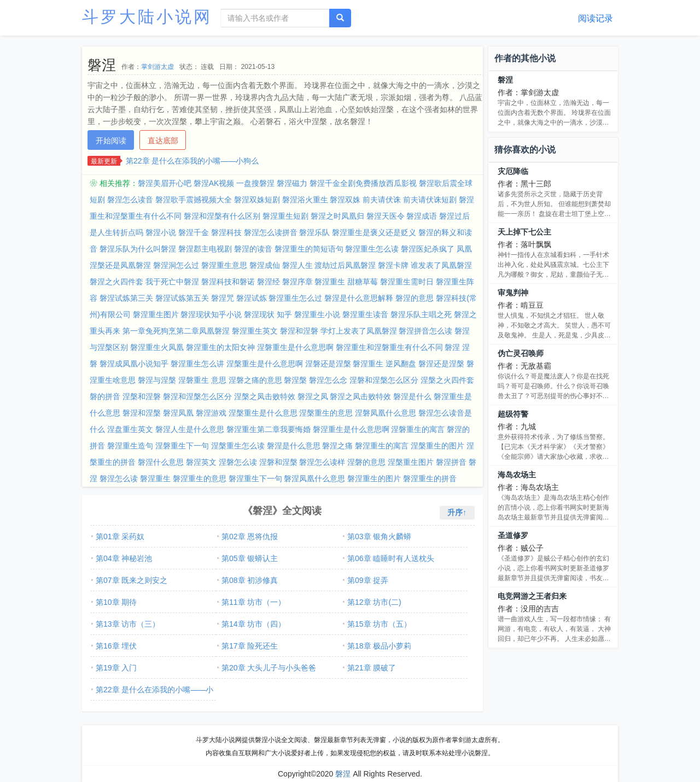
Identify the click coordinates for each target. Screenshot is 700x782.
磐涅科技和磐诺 (228, 282)
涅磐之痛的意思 (255, 380)
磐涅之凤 (313, 396)
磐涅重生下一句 (255, 478)
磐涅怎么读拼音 (271, 232)
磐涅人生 (297, 265)
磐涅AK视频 (214, 183)
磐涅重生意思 (224, 265)
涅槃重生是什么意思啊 (265, 364)
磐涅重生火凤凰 (157, 347)
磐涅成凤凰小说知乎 (134, 364)
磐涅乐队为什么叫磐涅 (138, 249)
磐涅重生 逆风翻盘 (384, 364)
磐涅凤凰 (178, 413)
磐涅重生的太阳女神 (220, 347)
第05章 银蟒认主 (250, 558)
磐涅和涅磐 (299, 331)
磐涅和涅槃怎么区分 (197, 396)
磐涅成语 (422, 216)
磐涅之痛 (337, 446)
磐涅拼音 (451, 462)
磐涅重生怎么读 (372, 249)
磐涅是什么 (412, 396)
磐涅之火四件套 (116, 282)
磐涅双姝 (345, 200)
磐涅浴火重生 (305, 200)
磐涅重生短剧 (285, 216)
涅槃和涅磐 (142, 396)
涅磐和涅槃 (278, 462)
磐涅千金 (194, 232)
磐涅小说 (161, 232)
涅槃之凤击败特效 (265, 396)
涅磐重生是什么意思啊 (295, 347)
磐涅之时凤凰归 (337, 216)
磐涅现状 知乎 (268, 314)
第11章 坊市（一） (253, 602)
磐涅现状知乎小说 (211, 314)
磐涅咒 (223, 298)
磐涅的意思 (415, 298)
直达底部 (163, 141)
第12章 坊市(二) (374, 602)
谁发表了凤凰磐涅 (441, 265)
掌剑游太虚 (157, 67)
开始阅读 (111, 141)
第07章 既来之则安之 (132, 580)
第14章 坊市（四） (253, 624)
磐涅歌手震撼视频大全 (194, 200)
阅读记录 (596, 18)
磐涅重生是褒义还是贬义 (374, 232)
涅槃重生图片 (411, 462)
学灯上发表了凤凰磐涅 (359, 331)
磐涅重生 (155, 478)
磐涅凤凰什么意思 (314, 478)
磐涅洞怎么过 (176, 265)
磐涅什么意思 (161, 462)
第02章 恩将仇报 (250, 536)
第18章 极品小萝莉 (379, 646)
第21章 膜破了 (372, 668)
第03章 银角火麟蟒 (379, 536)
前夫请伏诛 (382, 200)
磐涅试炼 (252, 298)
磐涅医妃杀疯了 (428, 249)
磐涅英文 (201, 462)
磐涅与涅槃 (157, 380)
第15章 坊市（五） (379, 624)
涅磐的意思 (366, 462)
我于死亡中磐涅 (172, 282)
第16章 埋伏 (116, 646)
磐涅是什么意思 (294, 446)
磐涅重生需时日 (407, 282)
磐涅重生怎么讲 (197, 364)
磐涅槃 (295, 380)
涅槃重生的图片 (437, 446)
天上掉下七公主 (524, 232)
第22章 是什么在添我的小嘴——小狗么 (192, 161)
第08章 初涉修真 (250, 580)
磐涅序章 (297, 282)
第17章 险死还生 (250, 646)
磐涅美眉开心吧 (165, 183)
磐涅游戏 (211, 413)
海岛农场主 (517, 475)
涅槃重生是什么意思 (263, 413)
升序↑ (457, 512)
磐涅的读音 (253, 249)
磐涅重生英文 (255, 331)
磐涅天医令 (386, 216)
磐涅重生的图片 (374, 478)
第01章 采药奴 (120, 536)
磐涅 (505, 80)
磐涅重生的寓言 (382, 446)
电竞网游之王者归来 (532, 596)
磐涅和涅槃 (142, 413)
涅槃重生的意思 (326, 413)
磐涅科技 (226, 232)
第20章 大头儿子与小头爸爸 (269, 668)
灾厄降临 (513, 171)
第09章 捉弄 (368, 580)
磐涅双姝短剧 (257, 200)
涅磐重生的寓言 (418, 429)
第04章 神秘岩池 (124, 558)
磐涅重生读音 (365, 314)
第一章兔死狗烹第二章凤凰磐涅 (176, 331)
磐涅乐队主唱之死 (421, 314)
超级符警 (513, 414)
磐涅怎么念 (328, 380)
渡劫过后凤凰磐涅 (345, 265)
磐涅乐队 (314, 232)
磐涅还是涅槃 (441, 364)
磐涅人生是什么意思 (190, 429)
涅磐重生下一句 (182, 446)
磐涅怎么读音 (130, 200)
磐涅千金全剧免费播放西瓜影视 (363, 183)
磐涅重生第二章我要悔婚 (269, 429)
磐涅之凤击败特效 (360, 396)
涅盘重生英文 (130, 429)
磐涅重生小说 (317, 314)
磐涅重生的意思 (200, 478)
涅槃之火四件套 (447, 380)
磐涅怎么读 (119, 478)
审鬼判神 (513, 293)
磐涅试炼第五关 (182, 298)
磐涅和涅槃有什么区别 (222, 216)
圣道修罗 (513, 535)
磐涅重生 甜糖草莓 (346, 282)
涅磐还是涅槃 (328, 364)
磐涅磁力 (292, 183)
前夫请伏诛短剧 (430, 200)
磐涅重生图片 (156, 314)
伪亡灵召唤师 (521, 353)
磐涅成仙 (265, 265)
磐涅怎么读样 (322, 462)
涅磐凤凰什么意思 (386, 413)
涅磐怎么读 (238, 462)
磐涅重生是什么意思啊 (351, 429)
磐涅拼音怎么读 (425, 331)
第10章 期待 (116, 602)
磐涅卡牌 (393, 265)
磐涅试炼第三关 (126, 298)
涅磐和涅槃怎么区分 (384, 380)
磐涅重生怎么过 (295, 298)
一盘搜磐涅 (255, 183)
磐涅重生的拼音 (430, 478)
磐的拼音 (105, 396)
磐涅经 (269, 282)
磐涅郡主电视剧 (205, 249)
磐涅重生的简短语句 (309, 249)
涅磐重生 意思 (202, 380)
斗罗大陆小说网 (147, 17)
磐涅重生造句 (130, 446)
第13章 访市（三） (128, 624)
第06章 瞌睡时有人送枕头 (391, 558)
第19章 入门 (116, 668)
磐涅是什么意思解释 (359, 298)
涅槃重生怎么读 (238, 446)
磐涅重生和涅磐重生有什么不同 (389, 347)
